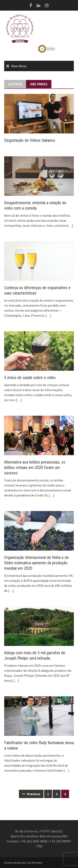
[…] (70, 225)
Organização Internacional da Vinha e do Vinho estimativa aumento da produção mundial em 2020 (37, 563)
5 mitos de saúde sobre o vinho (30, 378)
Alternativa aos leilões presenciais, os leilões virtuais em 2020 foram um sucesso (35, 468)
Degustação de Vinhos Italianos (30, 140)
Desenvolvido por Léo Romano (23, 863)
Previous (31, 794)
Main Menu (19, 66)
